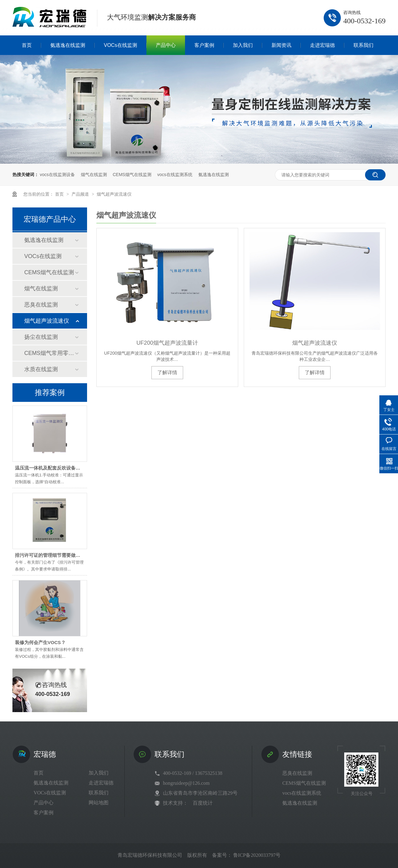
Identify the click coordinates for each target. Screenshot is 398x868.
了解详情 (167, 373)
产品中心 (44, 803)
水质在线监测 (41, 369)
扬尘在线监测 (41, 337)
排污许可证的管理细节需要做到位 (50, 555)
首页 (60, 194)
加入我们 (99, 773)
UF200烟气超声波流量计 (167, 343)
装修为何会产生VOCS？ (40, 642)
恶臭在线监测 (41, 305)
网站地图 (99, 803)
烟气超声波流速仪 (114, 194)
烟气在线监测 (94, 175)
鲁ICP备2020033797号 (257, 855)
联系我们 (99, 793)
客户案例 (44, 813)
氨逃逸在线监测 (214, 175)
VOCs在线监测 (43, 256)
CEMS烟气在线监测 (132, 175)
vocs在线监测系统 (175, 175)
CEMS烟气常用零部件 (49, 353)
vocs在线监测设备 (57, 175)
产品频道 (81, 194)
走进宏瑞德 (101, 783)
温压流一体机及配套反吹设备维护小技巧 (57, 468)
